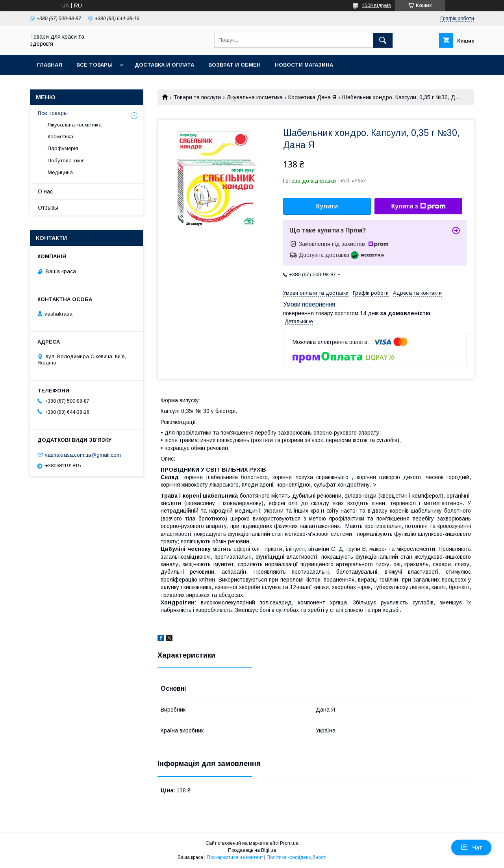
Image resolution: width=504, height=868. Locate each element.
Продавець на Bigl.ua (252, 850)
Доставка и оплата (164, 65)
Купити (327, 206)
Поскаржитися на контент (235, 857)
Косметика (60, 137)
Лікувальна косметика (255, 97)
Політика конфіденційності (296, 857)
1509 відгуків (376, 6)
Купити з (418, 206)
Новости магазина (304, 65)
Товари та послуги (197, 97)
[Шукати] (383, 40)
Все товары (94, 65)
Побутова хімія (66, 161)
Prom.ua (289, 843)
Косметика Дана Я (312, 97)
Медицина (60, 172)
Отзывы (48, 208)
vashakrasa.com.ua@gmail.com (83, 454)
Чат (471, 848)
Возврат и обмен (234, 65)
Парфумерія (63, 148)
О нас (45, 191)
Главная (50, 65)
